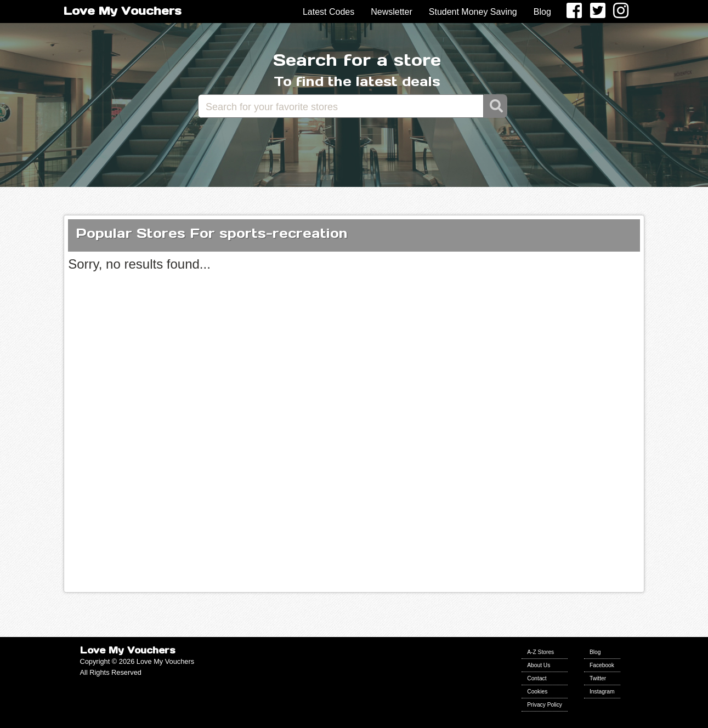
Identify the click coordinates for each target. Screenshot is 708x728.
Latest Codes (328, 12)
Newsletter (392, 12)
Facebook (602, 665)
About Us (539, 665)
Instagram (602, 692)
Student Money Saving (473, 12)
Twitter (598, 678)
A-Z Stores (540, 652)
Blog (542, 12)
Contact (537, 678)
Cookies (537, 692)
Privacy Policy (545, 705)
